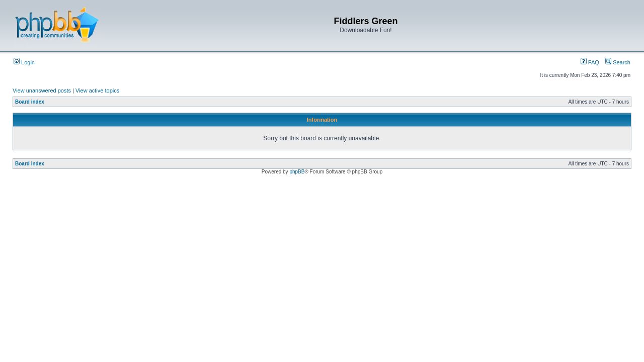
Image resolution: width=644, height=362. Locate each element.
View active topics (97, 90)
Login (24, 62)
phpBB (297, 172)
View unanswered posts (42, 90)
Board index (30, 102)
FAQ (590, 62)
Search (618, 62)
